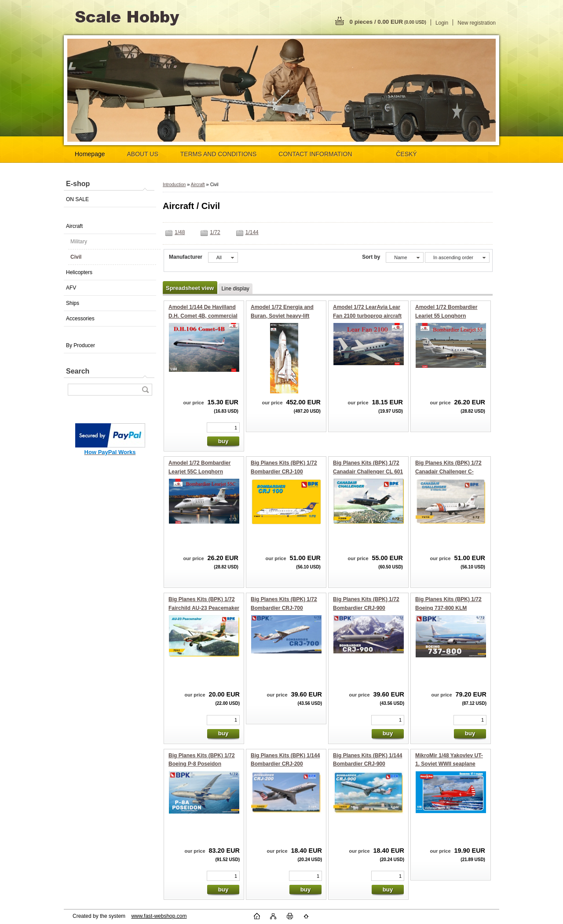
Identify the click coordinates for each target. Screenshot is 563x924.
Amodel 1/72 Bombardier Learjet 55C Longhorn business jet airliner (199, 471)
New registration (477, 23)
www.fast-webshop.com (159, 916)
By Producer (80, 345)
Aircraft (74, 226)
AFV (71, 288)
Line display (235, 289)
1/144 (252, 232)
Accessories (80, 319)
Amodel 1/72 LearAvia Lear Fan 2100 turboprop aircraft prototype (367, 316)
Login (442, 23)
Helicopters (79, 272)
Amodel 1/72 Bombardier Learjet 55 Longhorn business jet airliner (446, 316)
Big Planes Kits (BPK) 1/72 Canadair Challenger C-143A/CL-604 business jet (448, 471)
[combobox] (404, 257)
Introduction (174, 185)
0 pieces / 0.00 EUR (388, 22)
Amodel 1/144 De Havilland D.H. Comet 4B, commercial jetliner (203, 316)
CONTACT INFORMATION (315, 154)
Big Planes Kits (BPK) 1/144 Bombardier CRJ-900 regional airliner (367, 764)
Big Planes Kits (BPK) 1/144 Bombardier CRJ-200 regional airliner (285, 764)
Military (79, 242)
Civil (76, 257)
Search (78, 371)
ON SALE (77, 199)
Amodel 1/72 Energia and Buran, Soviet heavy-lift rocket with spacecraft (282, 316)
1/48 (180, 232)
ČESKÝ (407, 154)
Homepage (90, 154)
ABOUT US (143, 154)
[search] (145, 390)
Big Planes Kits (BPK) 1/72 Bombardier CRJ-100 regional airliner (284, 471)
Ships (73, 303)
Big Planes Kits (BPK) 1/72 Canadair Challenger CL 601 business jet (368, 471)
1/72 (215, 232)
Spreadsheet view (190, 288)
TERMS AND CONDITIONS (218, 154)
